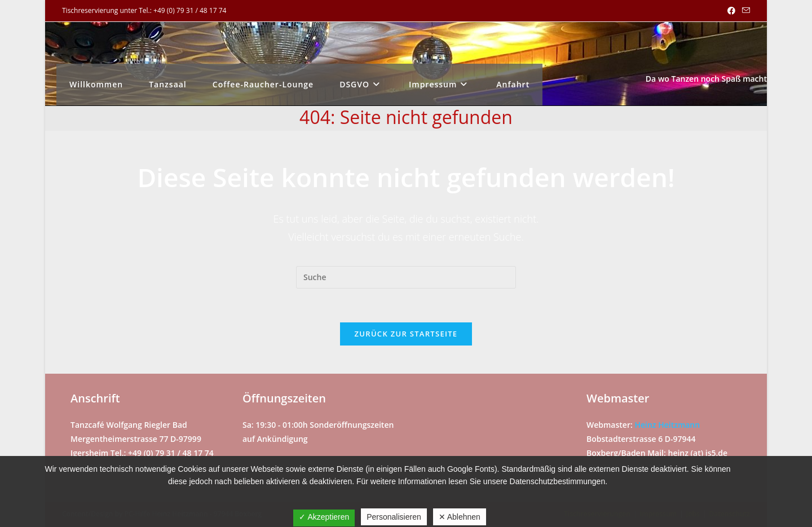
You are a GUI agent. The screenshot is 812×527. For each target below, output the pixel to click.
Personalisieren (394, 517)
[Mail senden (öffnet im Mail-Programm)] (744, 11)
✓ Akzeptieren (324, 517)
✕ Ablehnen (460, 517)
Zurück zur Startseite (406, 334)
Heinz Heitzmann (667, 425)
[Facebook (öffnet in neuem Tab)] (731, 11)
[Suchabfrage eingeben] (406, 277)
